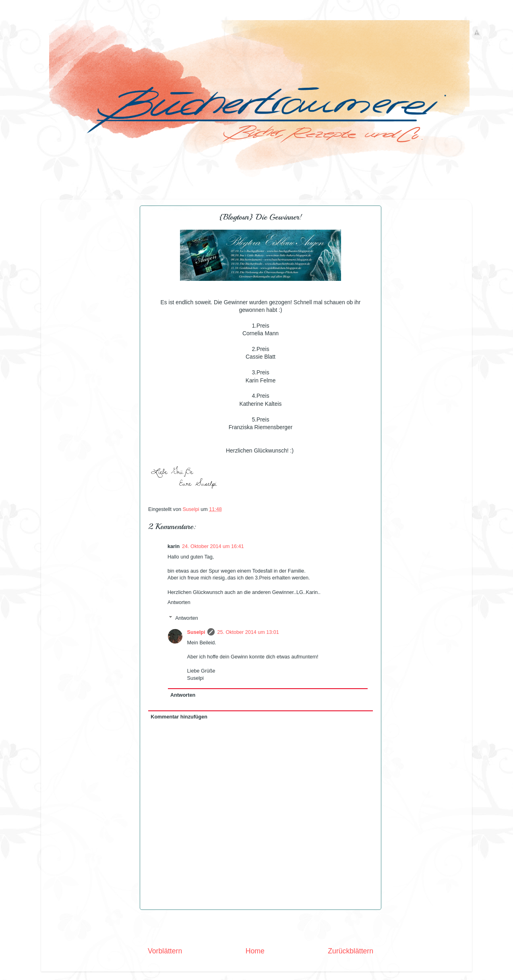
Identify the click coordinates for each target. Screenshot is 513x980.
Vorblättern (165, 951)
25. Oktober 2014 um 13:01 (248, 632)
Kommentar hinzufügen (179, 717)
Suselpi (196, 632)
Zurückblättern (351, 951)
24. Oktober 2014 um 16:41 (213, 546)
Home (255, 951)
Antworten (179, 602)
